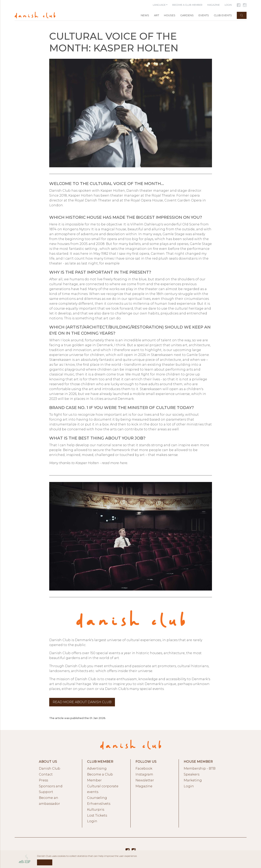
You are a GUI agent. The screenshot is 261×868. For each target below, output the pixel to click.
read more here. (115, 463)
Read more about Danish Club (82, 702)
